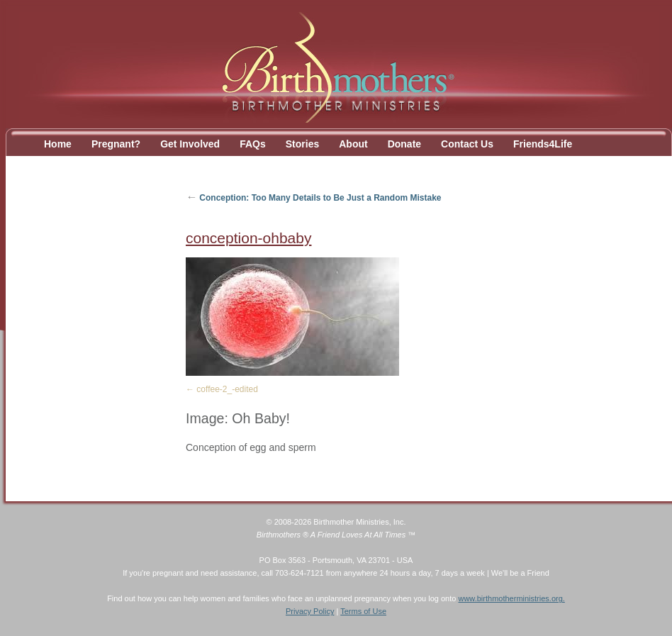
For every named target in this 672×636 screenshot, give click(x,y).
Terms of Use (363, 611)
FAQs (253, 144)
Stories (302, 144)
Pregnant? (116, 144)
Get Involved (190, 144)
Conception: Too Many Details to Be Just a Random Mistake (314, 198)
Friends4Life (543, 144)
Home (58, 144)
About (353, 144)
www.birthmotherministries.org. (511, 598)
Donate (404, 144)
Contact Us (467, 144)
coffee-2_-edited (227, 389)
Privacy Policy (310, 611)
